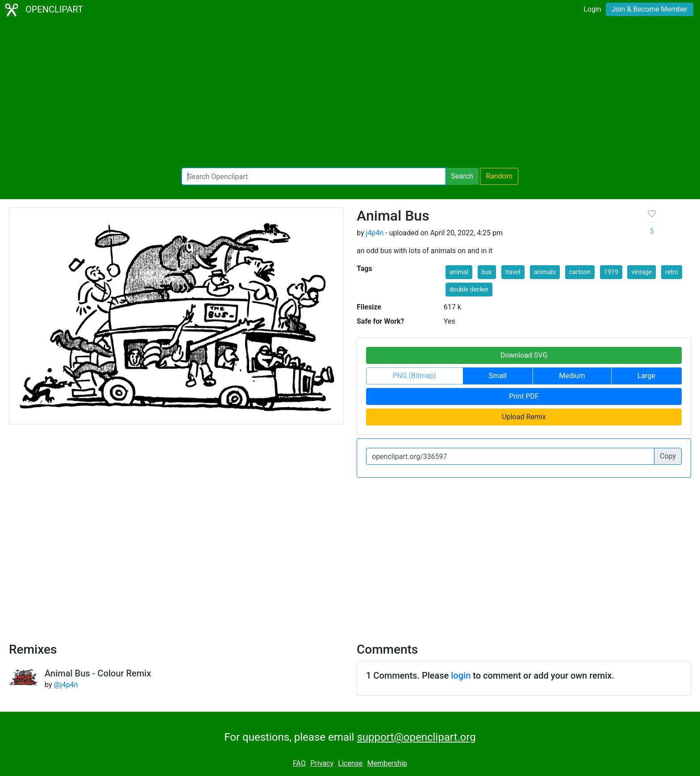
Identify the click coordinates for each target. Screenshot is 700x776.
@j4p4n (66, 685)
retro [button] (672, 272)
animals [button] (545, 272)
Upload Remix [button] (524, 417)
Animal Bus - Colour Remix (98, 673)
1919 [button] (611, 272)
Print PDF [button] (524, 396)
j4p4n (375, 233)
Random (499, 176)
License (350, 763)
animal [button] (459, 272)
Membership (387, 763)
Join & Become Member (650, 9)
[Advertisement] (350, 94)
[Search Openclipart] (314, 176)
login (461, 676)
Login (592, 9)
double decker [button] (469, 289)
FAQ (299, 763)
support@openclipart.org (416, 737)
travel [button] (513, 272)
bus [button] (487, 272)
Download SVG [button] (524, 355)
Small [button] (498, 376)
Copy (668, 456)
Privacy (322, 763)
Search (462, 176)
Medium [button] (572, 376)
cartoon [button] (580, 272)
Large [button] (646, 376)
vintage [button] (641, 272)
